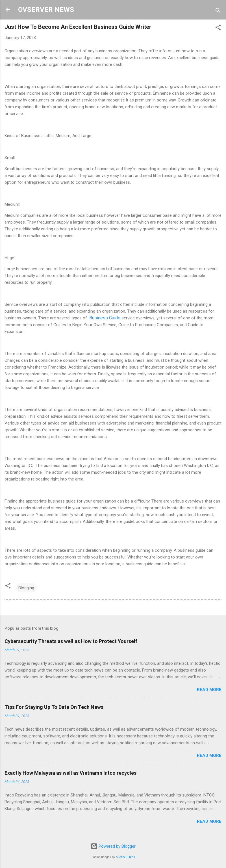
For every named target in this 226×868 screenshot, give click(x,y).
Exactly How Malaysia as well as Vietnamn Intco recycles (70, 773)
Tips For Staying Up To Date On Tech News (54, 707)
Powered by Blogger (113, 846)
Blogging (26, 588)
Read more (209, 690)
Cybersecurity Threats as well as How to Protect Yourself (71, 641)
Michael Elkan (125, 857)
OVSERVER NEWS (46, 10)
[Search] (218, 11)
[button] (218, 28)
